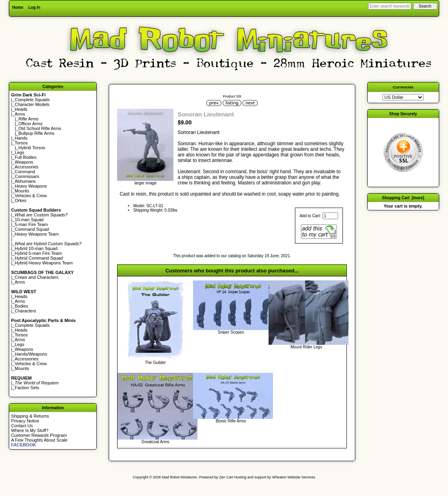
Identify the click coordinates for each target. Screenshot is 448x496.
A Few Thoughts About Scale (39, 440)
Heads (21, 109)
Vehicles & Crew (31, 196)
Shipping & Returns (30, 416)
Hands (21, 138)
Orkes (21, 200)
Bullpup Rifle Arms (36, 133)
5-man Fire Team (31, 224)
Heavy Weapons (31, 186)
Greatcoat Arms (155, 442)
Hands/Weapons (31, 354)
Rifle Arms (28, 119)
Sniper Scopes (231, 332)
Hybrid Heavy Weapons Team (44, 263)
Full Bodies (26, 157)
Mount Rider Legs (306, 347)
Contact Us (22, 426)
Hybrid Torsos (32, 148)
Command (25, 172)
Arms (20, 282)
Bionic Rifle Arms (231, 421)
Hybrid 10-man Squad (36, 248)
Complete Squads (32, 100)
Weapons (24, 162)
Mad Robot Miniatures (179, 477)
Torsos (21, 143)
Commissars (27, 176)
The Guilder (155, 363)
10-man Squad (29, 220)
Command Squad (32, 229)
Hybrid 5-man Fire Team (38, 253)
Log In (34, 7)
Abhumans (25, 181)
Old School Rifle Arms (40, 128)
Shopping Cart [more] (403, 198)
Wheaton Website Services (294, 477)
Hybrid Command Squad (39, 258)
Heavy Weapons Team (37, 234)
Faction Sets (27, 388)
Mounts (22, 191)
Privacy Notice (25, 421)
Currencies (403, 87)
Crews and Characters (37, 277)
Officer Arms (30, 124)
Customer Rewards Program (39, 435)
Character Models (32, 104)
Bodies (22, 306)
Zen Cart (226, 477)
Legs (20, 152)
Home (18, 7)
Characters (26, 311)
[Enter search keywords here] (390, 6)
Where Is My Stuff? (30, 430)
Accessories (27, 167)
